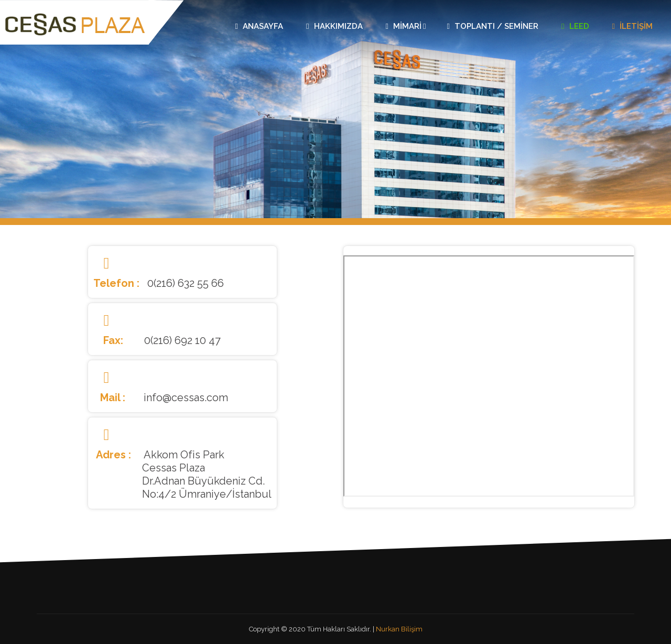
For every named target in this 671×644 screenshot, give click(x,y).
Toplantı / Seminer (493, 26)
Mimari (406, 26)
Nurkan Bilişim (399, 629)
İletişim (632, 26)
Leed (575, 26)
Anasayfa (259, 26)
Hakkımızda (334, 26)
